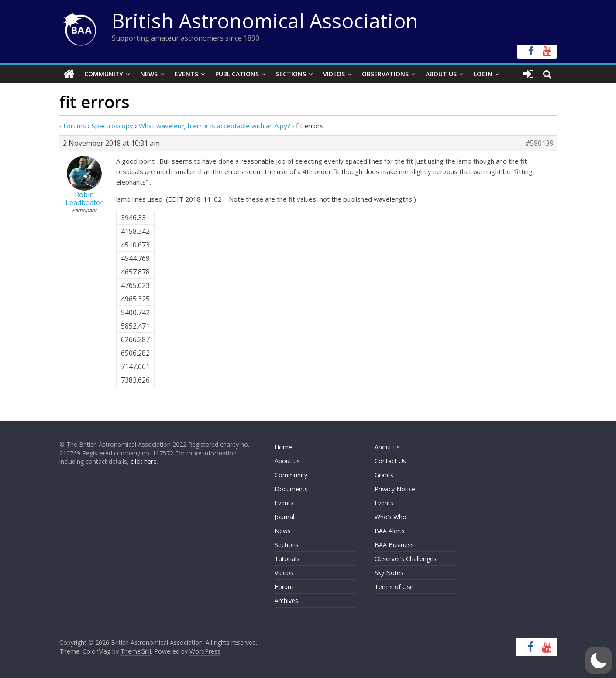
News (149, 74)
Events (186, 74)
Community (104, 74)
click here (144, 461)
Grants (384, 475)
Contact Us (390, 461)
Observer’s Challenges (406, 559)
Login (483, 74)
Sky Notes (389, 573)
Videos (334, 74)
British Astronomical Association (265, 21)
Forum (284, 587)
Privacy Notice (395, 489)
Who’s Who (391, 517)
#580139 (539, 143)
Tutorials (287, 559)
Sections (291, 74)
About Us (441, 74)
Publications (237, 74)
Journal (284, 517)
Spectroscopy (112, 126)
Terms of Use (394, 587)
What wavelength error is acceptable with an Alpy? (215, 126)
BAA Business (394, 545)
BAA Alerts (390, 531)
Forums (75, 126)
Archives (286, 601)
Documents (291, 489)
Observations (385, 74)
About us (287, 461)
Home (283, 447)
